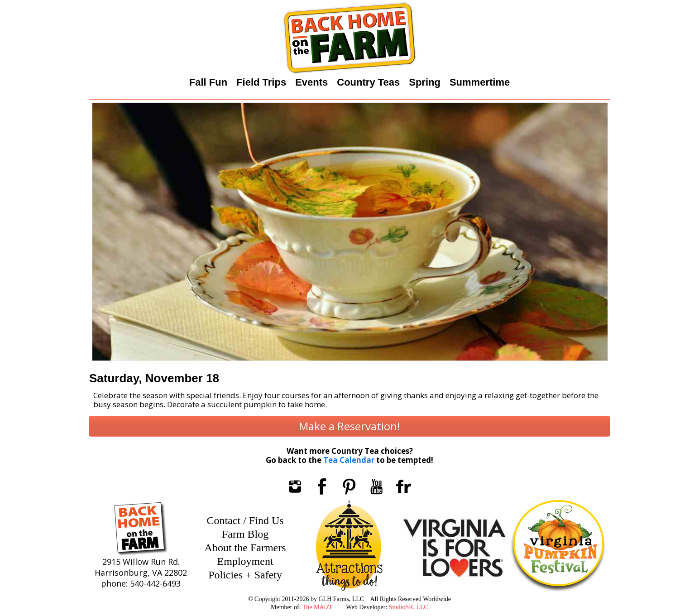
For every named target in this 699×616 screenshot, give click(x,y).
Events (311, 82)
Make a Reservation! (349, 426)
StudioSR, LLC (409, 607)
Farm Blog (245, 534)
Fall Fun (208, 82)
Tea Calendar (349, 460)
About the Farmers (245, 548)
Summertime (480, 82)
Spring (425, 82)
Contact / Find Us (245, 520)
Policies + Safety (245, 575)
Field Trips (261, 82)
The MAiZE (318, 607)
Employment (245, 561)
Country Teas (368, 82)
